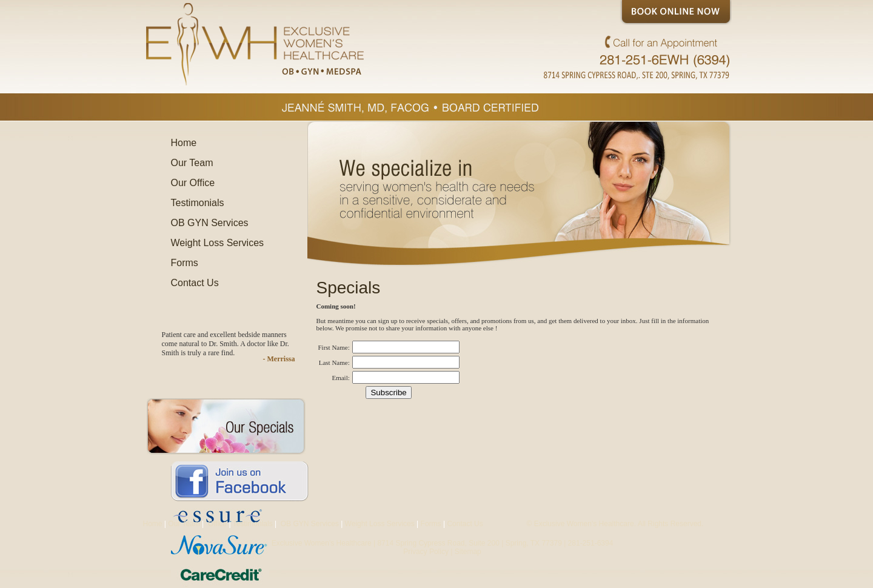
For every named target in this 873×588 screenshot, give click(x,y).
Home (184, 143)
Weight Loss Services (218, 243)
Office (216, 524)
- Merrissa (279, 359)
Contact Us (195, 283)
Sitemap (468, 552)
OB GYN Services (210, 223)
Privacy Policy (426, 552)
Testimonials (198, 203)
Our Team (192, 163)
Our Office (193, 183)
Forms (185, 263)
